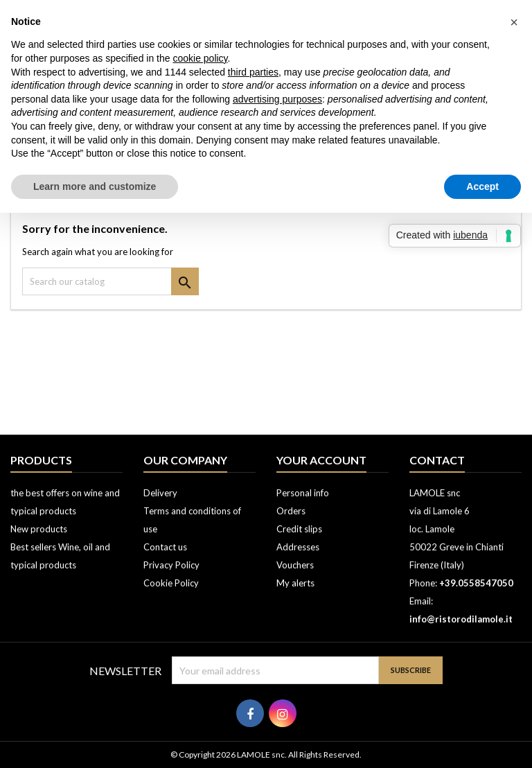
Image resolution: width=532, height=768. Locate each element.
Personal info (303, 493)
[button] (514, 22)
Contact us (165, 547)
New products (39, 529)
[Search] (110, 281)
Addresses (298, 547)
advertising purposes (277, 99)
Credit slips (299, 529)
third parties (253, 72)
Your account (321, 460)
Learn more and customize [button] (95, 186)
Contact (437, 460)
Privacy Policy (171, 565)
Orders (291, 511)
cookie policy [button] (200, 58)
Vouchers (295, 565)
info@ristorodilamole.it (461, 619)
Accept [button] (482, 186)
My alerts (295, 583)
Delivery (160, 493)
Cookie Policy (171, 583)
